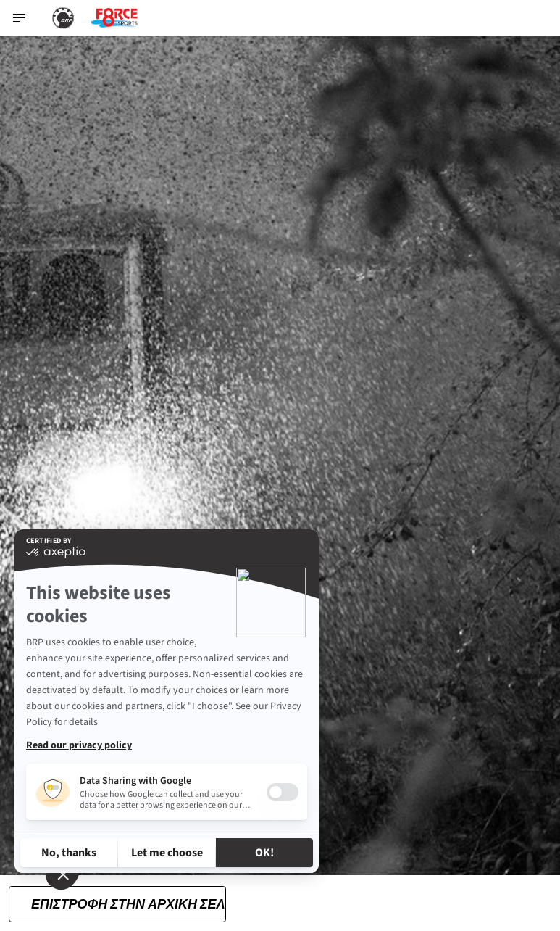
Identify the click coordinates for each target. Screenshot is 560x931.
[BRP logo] (63, 18)
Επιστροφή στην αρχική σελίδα (129, 903)
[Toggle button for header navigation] (20, 18)
